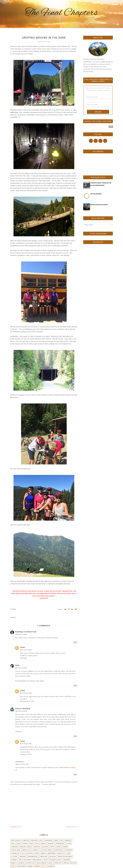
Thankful (35, 850)
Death (53, 847)
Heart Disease (37, 860)
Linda (17, 665)
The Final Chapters (62, 13)
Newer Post (17, 827)
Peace (31, 843)
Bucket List (61, 853)
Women (30, 866)
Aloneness (69, 850)
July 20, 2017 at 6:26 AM (26, 693)
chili (44, 866)
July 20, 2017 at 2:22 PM (26, 744)
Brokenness (52, 853)
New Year (23, 847)
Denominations (33, 856)
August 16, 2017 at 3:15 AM (22, 764)
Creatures (23, 856)
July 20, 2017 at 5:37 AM (21, 634)
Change (25, 843)
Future (69, 843)
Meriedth (14, 863)
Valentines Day (59, 850)
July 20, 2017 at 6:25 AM (26, 650)
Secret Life (58, 863)
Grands (65, 847)
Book (19, 843)
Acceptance (30, 853)
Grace (56, 840)
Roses (50, 863)
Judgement (67, 860)
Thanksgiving (60, 843)
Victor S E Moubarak (23, 709)
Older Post (71, 827)
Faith (37, 843)
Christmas (34, 840)
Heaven (43, 843)
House (46, 860)
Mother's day (30, 863)
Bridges (43, 853)
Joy (23, 853)
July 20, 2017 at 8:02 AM (21, 711)
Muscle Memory (42, 863)
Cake (69, 853)
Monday (22, 863)
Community (68, 840)
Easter (59, 847)
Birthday (37, 847)
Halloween (27, 860)
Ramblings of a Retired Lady (26, 632)
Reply (75, 642)
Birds (37, 853)
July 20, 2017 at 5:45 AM (21, 668)
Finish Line (53, 856)
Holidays (51, 843)
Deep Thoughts (16, 840)
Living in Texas (16, 850)
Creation (26, 840)
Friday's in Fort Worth (65, 856)
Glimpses (14, 860)
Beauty (30, 847)
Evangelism (43, 856)
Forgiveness (48, 840)
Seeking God (26, 850)
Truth (13, 843)
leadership (51, 866)
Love (41, 840)
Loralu (22, 647)
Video (13, 866)
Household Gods (55, 860)
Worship (37, 866)
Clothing (14, 856)
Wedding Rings (21, 866)
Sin (61, 840)
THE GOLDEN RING (96, 194)
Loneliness (15, 847)
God (20, 860)
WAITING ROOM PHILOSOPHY (99, 205)
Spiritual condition (70, 863)
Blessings (45, 847)
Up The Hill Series (46, 850)
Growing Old (15, 853)
